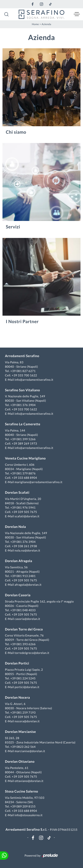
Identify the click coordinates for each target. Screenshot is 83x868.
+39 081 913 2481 (23, 576)
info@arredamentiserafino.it (34, 380)
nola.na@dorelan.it (27, 550)
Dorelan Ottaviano (20, 762)
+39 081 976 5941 (23, 507)
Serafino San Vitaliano (23, 390)
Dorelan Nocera (17, 698)
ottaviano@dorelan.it (29, 781)
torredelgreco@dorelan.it (32, 653)
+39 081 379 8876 (23, 473)
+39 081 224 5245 (23, 678)
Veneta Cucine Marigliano (25, 458)
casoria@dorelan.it (27, 619)
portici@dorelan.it (27, 687)
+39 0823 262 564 (23, 747)
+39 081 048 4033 (23, 610)
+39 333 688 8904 (24, 478)
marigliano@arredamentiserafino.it (38, 482)
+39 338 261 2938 (24, 546)
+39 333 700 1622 (24, 375)
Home (35, 24)
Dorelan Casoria (18, 595)
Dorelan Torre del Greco (24, 629)
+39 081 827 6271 (23, 371)
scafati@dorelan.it (27, 516)
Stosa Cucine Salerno (21, 791)
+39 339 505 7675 (24, 512)
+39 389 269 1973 (24, 443)
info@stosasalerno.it (29, 815)
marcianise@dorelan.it (30, 751)
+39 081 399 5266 (23, 439)
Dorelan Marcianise (20, 732)
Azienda (46, 24)
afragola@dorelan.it (28, 585)
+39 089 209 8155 (23, 806)
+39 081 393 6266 (23, 644)
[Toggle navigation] (77, 14)
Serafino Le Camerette (23, 424)
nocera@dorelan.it (27, 721)
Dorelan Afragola (19, 561)
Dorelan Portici (17, 663)
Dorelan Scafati (17, 493)
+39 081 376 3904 (23, 405)
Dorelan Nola (15, 527)
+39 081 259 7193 (23, 712)
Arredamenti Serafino (22, 356)
